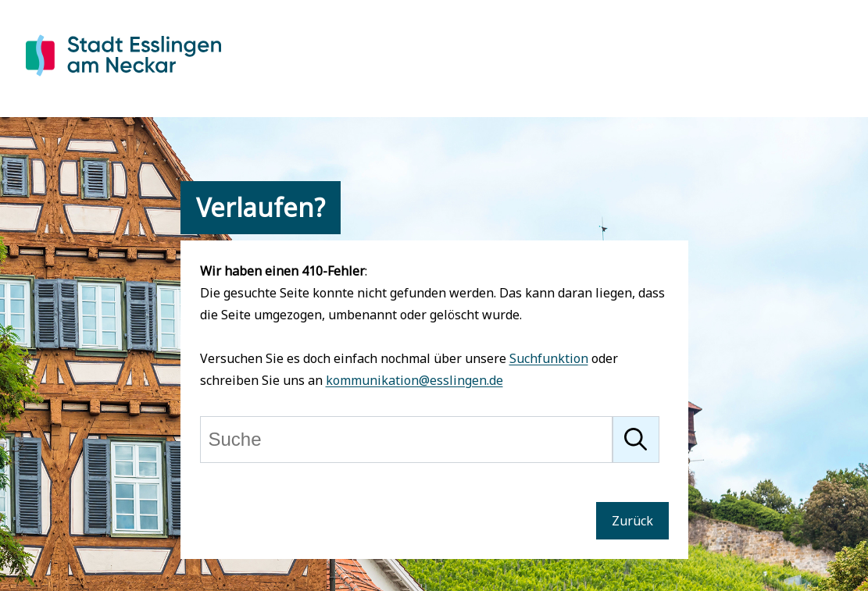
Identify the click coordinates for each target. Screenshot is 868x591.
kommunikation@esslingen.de (414, 380)
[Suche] (406, 440)
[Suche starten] (636, 440)
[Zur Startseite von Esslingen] (123, 79)
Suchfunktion (549, 358)
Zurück (632, 521)
